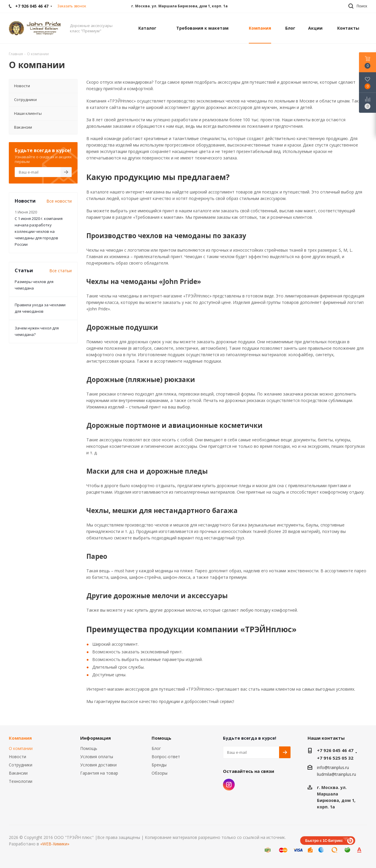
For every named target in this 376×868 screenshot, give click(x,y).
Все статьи (61, 271)
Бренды (159, 765)
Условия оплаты (97, 757)
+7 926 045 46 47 (335, 750)
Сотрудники (21, 765)
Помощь (89, 748)
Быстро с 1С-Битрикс (324, 841)
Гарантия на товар (99, 773)
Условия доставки (98, 765)
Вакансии (18, 773)
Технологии (21, 781)
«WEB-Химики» (55, 844)
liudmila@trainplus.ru (336, 774)
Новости (17, 757)
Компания (20, 738)
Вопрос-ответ (166, 757)
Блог (156, 748)
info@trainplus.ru (333, 767)
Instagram (229, 785)
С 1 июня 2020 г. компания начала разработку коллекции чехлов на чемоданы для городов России (39, 231)
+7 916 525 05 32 (335, 758)
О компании (21, 748)
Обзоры (160, 773)
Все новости (59, 201)
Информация (95, 738)
